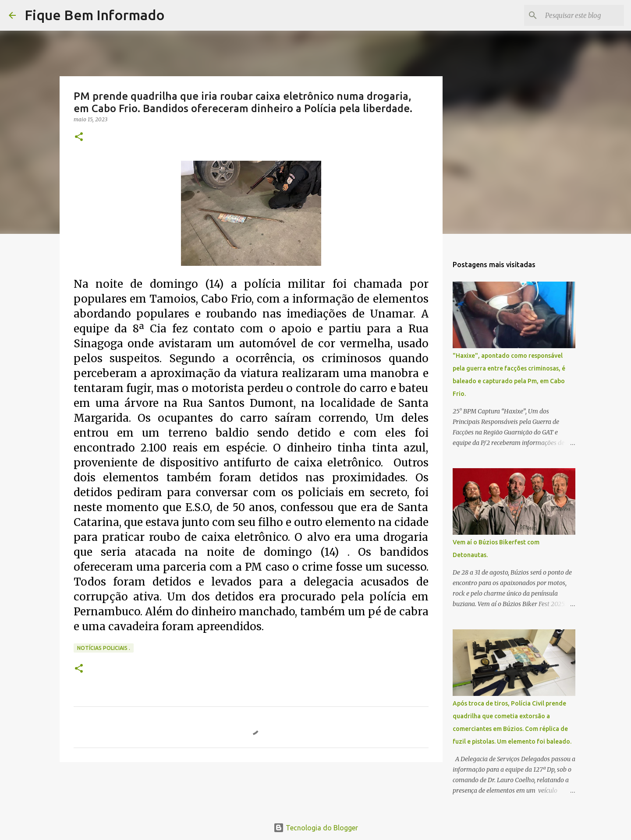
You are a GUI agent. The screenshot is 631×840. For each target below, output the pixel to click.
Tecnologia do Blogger (316, 828)
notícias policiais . (104, 648)
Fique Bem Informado (95, 15)
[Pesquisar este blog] (578, 15)
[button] (79, 137)
